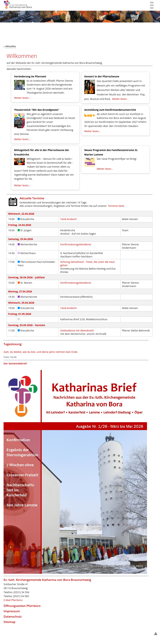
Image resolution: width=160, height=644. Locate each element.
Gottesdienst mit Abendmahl (77, 330)
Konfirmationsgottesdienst (76, 244)
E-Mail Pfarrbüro (13, 600)
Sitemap (9, 622)
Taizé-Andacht (68, 219)
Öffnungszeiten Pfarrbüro (22, 606)
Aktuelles (11, 46)
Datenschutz (13, 616)
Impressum (12, 611)
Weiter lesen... (22, 98)
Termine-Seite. (116, 206)
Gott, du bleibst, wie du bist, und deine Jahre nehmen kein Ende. (41, 352)
